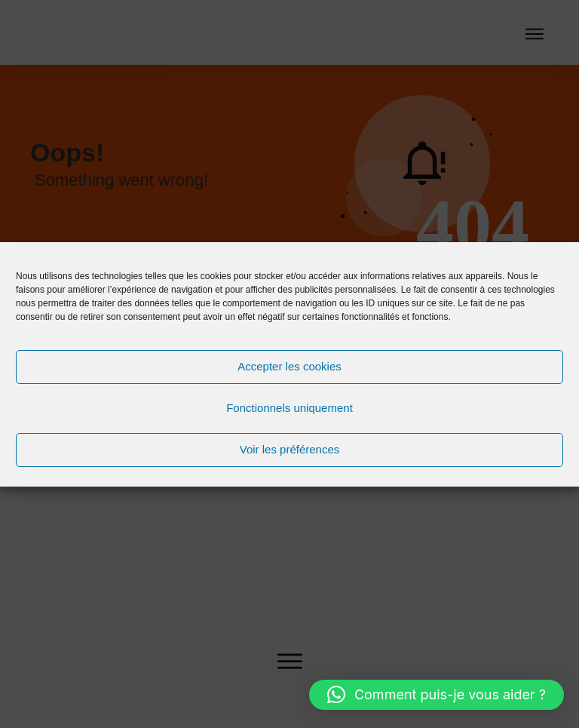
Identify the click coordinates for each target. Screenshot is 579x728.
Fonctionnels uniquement (289, 408)
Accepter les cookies (289, 366)
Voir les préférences (290, 449)
